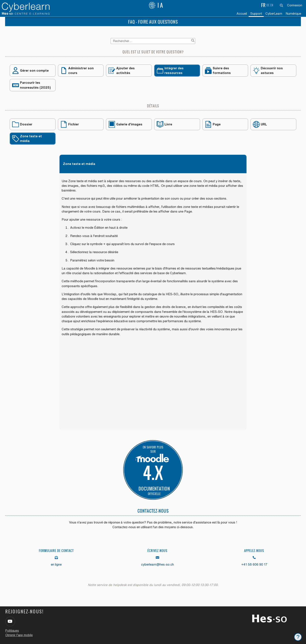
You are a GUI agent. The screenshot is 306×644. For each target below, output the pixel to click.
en (272, 5)
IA (156, 5)
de (268, 5)
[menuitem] (274, 14)
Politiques (12, 631)
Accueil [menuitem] (242, 13)
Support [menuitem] (256, 13)
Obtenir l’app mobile (19, 635)
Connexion (295, 5)
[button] (282, 5)
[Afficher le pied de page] (298, 637)
